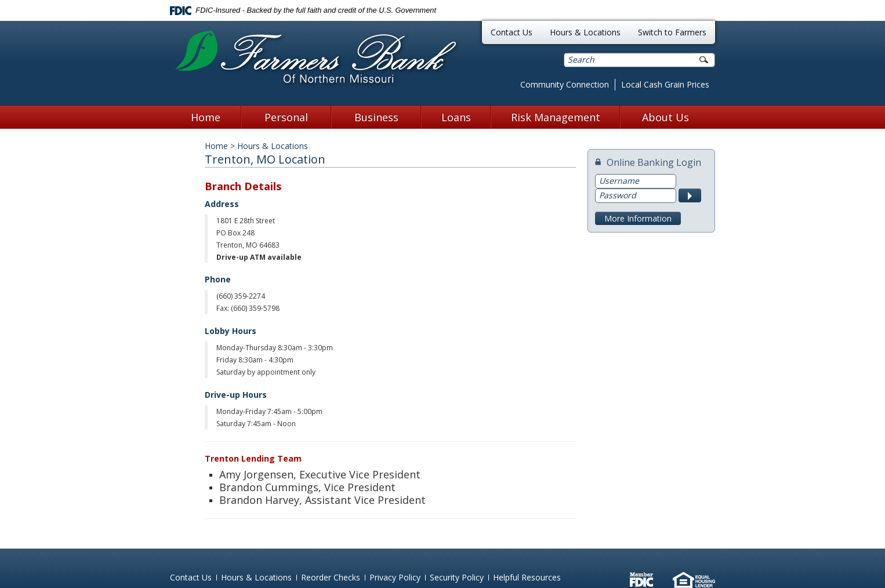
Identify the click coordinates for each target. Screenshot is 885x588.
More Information (638, 218)
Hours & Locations (585, 32)
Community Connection (565, 84)
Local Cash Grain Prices (665, 84)
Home (206, 117)
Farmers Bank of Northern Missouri (316, 59)
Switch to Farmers (672, 32)
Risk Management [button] (556, 117)
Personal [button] (286, 117)
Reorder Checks (331, 577)
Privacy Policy (395, 577)
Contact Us (512, 32)
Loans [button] (456, 117)
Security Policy (457, 577)
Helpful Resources (527, 577)
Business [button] (376, 117)
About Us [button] (665, 117)
